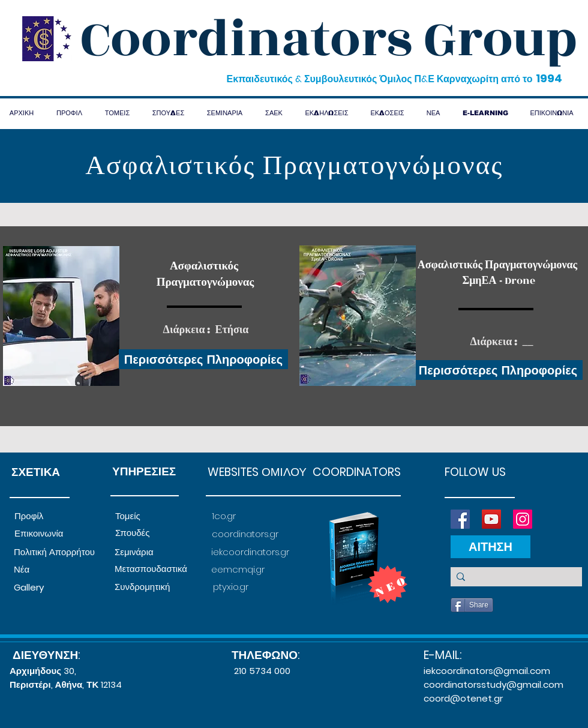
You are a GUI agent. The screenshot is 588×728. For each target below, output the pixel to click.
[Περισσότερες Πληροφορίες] (203, 359)
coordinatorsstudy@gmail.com (493, 684)
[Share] (472, 605)
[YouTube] (491, 519)
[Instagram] (523, 519)
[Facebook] (460, 519)
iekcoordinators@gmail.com (487, 671)
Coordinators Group (329, 40)
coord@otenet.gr (463, 698)
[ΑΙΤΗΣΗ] (490, 547)
